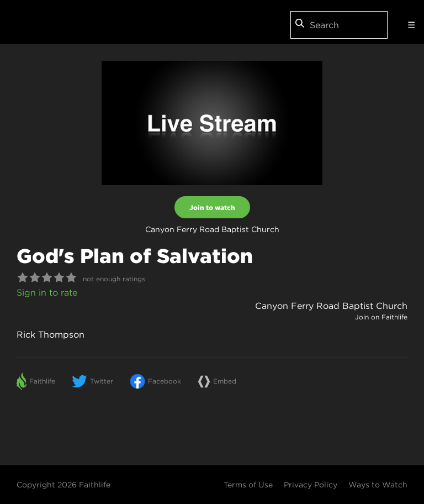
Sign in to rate (47, 292)
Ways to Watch (378, 485)
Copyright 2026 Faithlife (63, 485)
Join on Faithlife (381, 317)
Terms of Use (248, 485)
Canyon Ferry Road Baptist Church (331, 306)
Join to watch (212, 207)
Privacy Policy (311, 485)
